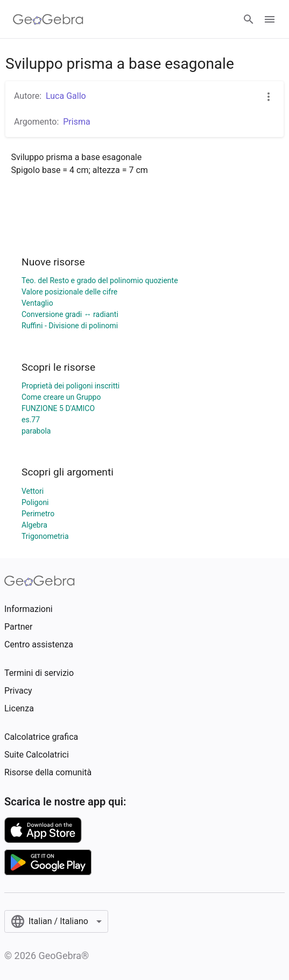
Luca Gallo (66, 96)
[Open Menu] (270, 19)
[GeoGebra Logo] (48, 19)
